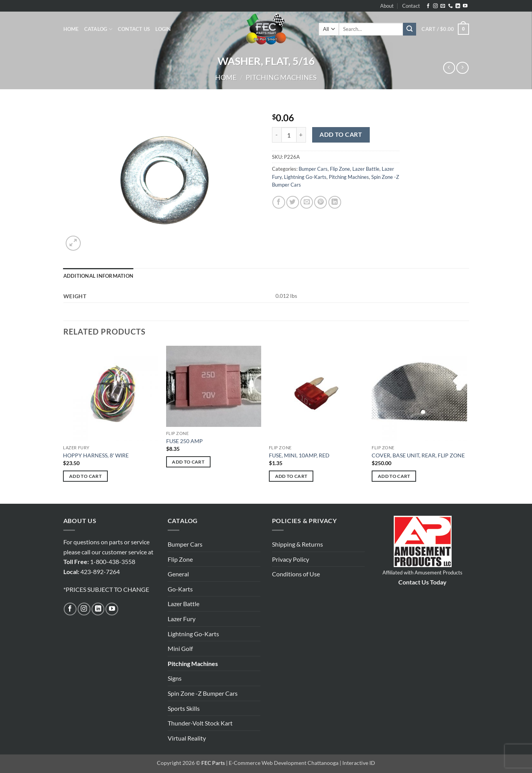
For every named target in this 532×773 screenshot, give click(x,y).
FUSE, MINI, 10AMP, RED (299, 455)
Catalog (98, 29)
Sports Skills (184, 708)
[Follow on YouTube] (465, 6)
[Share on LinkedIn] (335, 202)
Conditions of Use (296, 574)
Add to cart (341, 134)
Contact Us (134, 29)
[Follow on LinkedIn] (458, 6)
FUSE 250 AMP (184, 441)
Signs (175, 678)
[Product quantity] (289, 135)
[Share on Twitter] (293, 202)
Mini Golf (180, 648)
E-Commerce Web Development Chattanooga (284, 763)
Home (71, 29)
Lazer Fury (182, 619)
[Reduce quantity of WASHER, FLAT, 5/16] (277, 135)
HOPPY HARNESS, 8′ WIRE (96, 455)
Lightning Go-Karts (305, 177)
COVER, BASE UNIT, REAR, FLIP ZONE (418, 455)
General (178, 574)
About (387, 6)
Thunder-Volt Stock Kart (200, 723)
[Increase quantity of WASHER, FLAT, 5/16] (301, 135)
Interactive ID (359, 763)
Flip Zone (340, 169)
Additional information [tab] (99, 276)
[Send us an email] (443, 6)
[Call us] (450, 6)
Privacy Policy (291, 559)
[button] (163, 29)
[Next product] (449, 68)
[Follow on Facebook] (428, 6)
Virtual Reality (187, 738)
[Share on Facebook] (279, 202)
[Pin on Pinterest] (320, 202)
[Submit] (410, 29)
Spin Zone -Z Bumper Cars (203, 693)
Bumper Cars (313, 169)
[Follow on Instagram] (435, 6)
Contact (411, 6)
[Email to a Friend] (307, 202)
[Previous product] (462, 68)
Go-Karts (180, 589)
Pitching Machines (281, 77)
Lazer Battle (366, 169)
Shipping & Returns (297, 544)
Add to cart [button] (85, 476)
